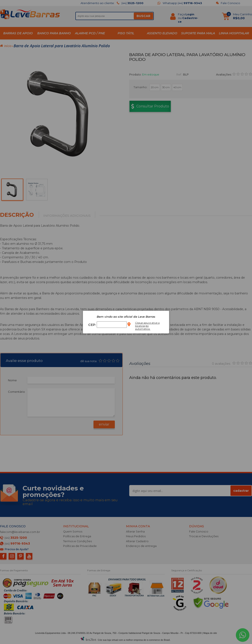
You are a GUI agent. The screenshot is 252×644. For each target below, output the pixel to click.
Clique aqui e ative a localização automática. (147, 326)
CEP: (93, 325)
